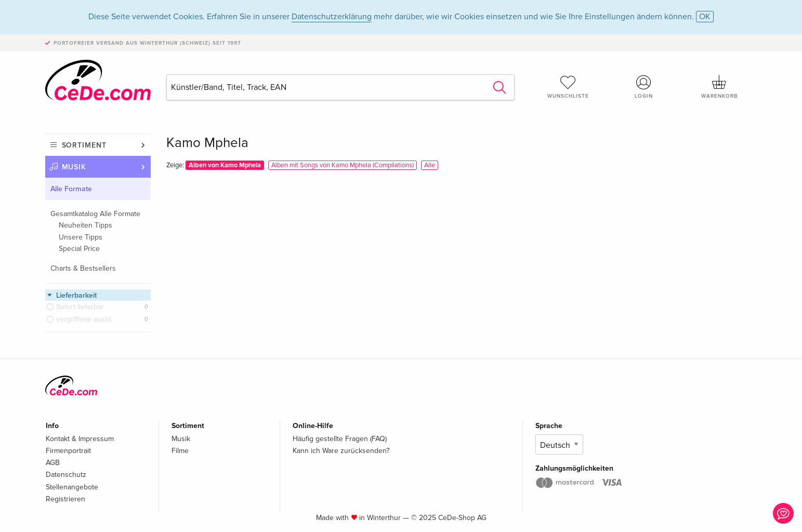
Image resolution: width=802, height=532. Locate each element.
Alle (430, 165)
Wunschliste (568, 87)
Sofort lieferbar (80, 307)
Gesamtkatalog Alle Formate (95, 214)
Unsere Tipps (81, 237)
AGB (53, 463)
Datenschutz (66, 475)
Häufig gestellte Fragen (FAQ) (340, 439)
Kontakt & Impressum (80, 439)
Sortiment (84, 145)
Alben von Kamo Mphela (225, 165)
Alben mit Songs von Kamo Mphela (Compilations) (343, 165)
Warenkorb (719, 87)
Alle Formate (71, 189)
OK (705, 17)
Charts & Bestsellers (83, 268)
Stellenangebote (72, 487)
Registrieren (65, 499)
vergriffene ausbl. (84, 319)
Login (643, 87)
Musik (74, 167)
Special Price (79, 249)
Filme (180, 451)
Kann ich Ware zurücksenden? (341, 451)
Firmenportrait (68, 451)
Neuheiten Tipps (86, 225)
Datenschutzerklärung (332, 17)
